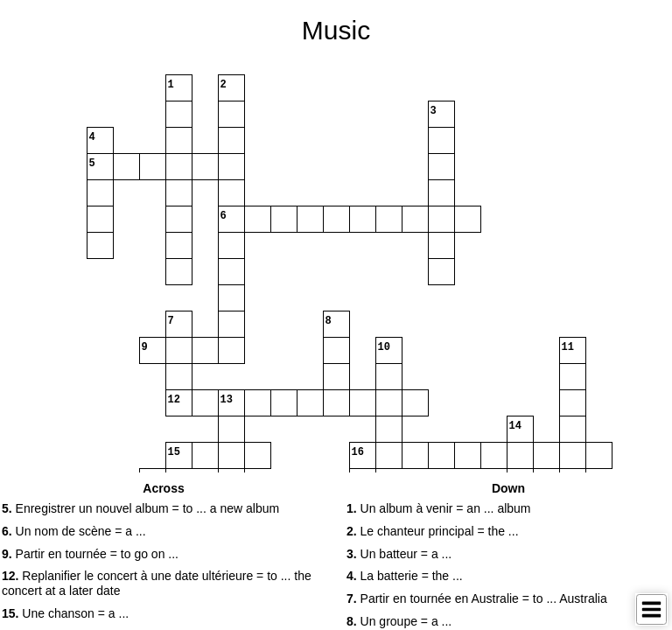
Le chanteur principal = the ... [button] (433, 531)
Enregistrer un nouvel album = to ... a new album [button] (140, 508)
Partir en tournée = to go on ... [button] (90, 554)
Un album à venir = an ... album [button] (439, 508)
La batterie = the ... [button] (405, 576)
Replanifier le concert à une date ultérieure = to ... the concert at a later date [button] (157, 583)
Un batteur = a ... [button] (399, 554)
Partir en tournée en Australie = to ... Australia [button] (477, 598)
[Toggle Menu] (651, 609)
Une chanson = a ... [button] (65, 613)
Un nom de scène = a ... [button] (74, 531)
